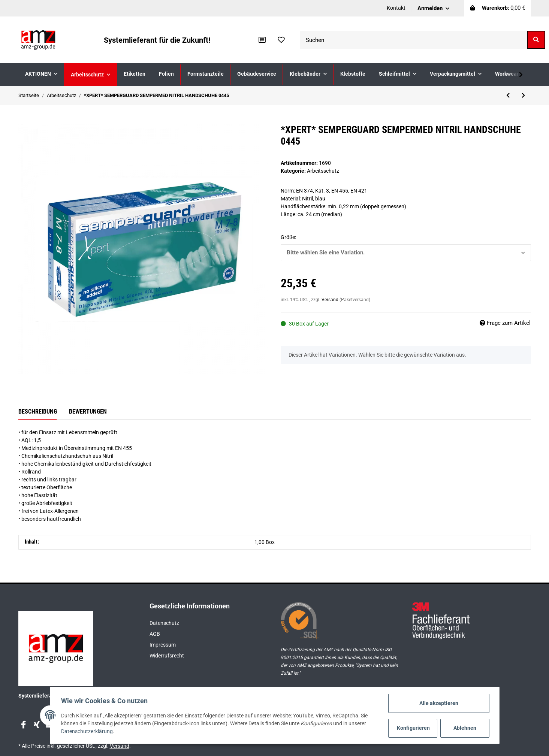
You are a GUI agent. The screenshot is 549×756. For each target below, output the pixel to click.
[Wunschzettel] (281, 40)
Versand (331, 300)
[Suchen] (414, 40)
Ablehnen (464, 728)
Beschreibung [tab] (38, 412)
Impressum (163, 645)
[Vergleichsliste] (262, 40)
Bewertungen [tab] (88, 412)
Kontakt (396, 8)
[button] (433, 8)
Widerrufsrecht (167, 656)
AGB (155, 634)
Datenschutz (164, 623)
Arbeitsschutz (323, 171)
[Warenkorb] (498, 8)
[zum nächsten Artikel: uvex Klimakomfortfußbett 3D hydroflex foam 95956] (523, 96)
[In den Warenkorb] (24, 120)
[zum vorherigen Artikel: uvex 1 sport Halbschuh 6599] (508, 96)
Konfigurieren (413, 728)
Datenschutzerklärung (88, 732)
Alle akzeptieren (438, 703)
